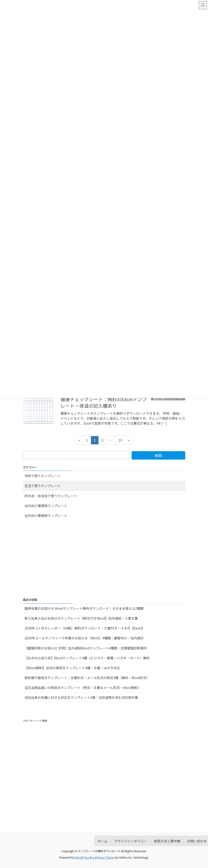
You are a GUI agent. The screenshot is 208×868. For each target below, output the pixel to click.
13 (120, 441)
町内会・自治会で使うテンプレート (51, 496)
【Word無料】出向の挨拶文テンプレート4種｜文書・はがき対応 (72, 668)
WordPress (82, 857)
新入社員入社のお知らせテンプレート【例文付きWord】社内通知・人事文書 (81, 618)
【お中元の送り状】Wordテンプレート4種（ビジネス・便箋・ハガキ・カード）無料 (87, 658)
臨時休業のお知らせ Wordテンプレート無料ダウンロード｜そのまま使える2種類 (84, 608)
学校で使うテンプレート (43, 476)
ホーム (103, 841)
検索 (158, 455)
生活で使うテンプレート (43, 486)
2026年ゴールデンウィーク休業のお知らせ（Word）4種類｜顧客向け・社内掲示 (84, 638)
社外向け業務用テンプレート (46, 516)
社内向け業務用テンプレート (46, 506)
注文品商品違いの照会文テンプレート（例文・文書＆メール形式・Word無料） (83, 688)
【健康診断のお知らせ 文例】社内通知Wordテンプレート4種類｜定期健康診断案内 (86, 648)
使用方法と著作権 (167, 841)
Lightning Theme (104, 857)
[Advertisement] (104, 559)
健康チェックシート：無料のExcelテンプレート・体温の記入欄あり (104, 402)
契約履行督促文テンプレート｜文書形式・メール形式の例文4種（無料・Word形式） (87, 678)
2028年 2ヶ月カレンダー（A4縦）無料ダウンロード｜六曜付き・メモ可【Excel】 (85, 628)
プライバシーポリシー (131, 841)
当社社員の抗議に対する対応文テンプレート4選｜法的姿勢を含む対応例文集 (81, 697)
